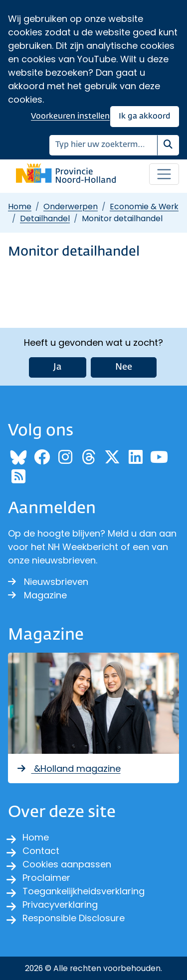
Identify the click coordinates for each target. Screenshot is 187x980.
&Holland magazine (68, 769)
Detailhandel (45, 218)
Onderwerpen (71, 207)
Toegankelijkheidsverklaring (84, 891)
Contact (41, 851)
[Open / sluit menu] (164, 174)
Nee (124, 367)
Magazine (37, 595)
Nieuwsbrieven (48, 582)
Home (20, 207)
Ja (58, 367)
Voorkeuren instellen (70, 116)
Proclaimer (46, 878)
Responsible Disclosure (74, 918)
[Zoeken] (103, 145)
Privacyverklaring (60, 905)
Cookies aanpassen (67, 864)
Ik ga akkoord (145, 116)
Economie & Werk (144, 207)
